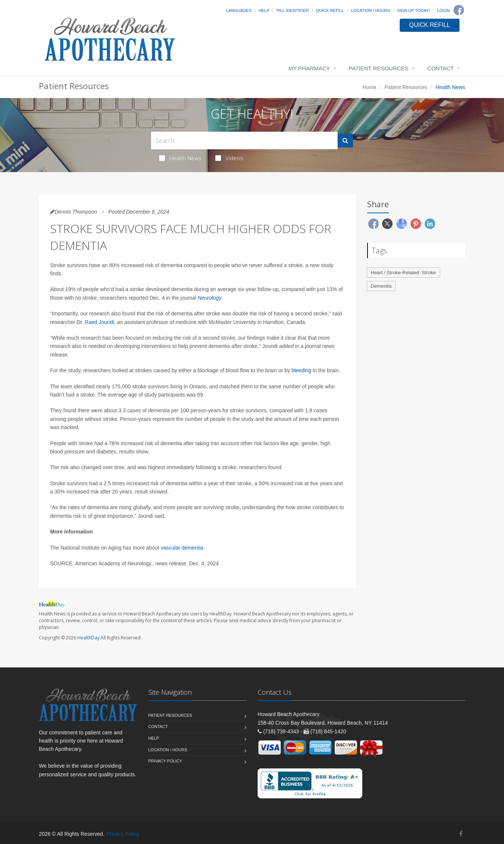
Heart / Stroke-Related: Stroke (403, 273)
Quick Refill (330, 10)
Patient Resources (379, 68)
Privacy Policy (165, 761)
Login (443, 10)
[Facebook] (459, 10)
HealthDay (88, 638)
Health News (180, 158)
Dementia (381, 286)
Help (264, 10)
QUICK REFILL (429, 25)
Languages (239, 10)
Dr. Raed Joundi (95, 322)
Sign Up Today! (414, 10)
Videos (229, 158)
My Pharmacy (309, 68)
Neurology (210, 298)
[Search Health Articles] (244, 140)
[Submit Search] (345, 140)
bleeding (302, 370)
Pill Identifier (292, 10)
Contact (441, 68)
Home (370, 87)
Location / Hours (371, 10)
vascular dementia (182, 548)
